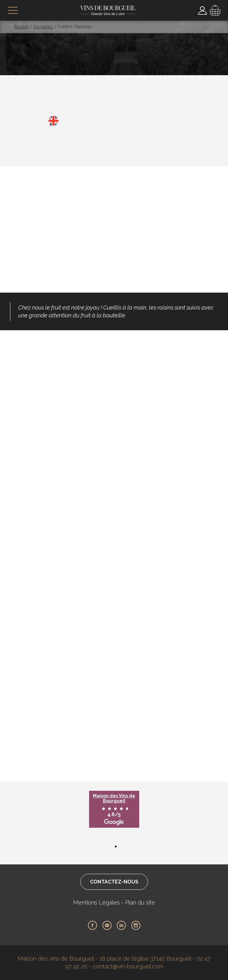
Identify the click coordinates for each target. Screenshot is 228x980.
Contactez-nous (114, 882)
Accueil (21, 27)
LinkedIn (121, 925)
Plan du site (140, 902)
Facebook (93, 925)
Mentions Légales (96, 902)
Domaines (43, 27)
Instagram (136, 925)
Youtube (107, 925)
